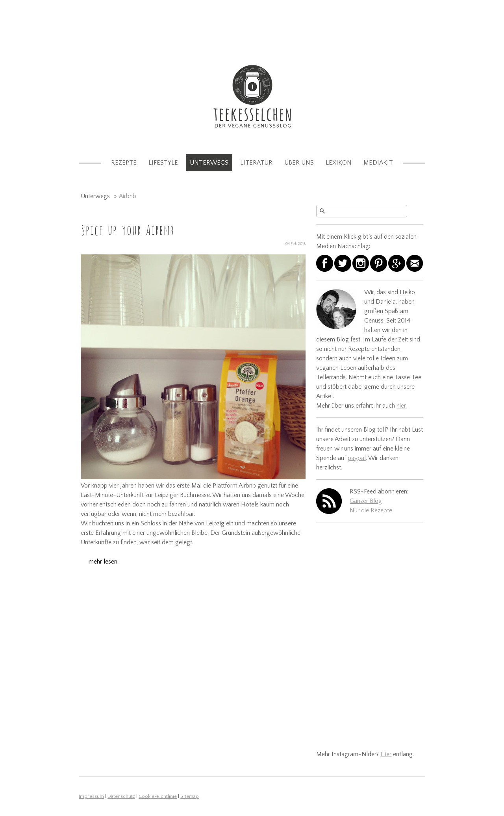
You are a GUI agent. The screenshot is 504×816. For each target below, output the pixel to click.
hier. (402, 406)
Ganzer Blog (366, 501)
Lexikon (339, 163)
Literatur (256, 163)
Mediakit (378, 163)
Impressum (91, 796)
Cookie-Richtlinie (158, 796)
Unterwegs (209, 163)
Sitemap (190, 796)
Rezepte (124, 163)
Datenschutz (121, 796)
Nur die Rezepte (371, 510)
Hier (386, 754)
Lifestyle (163, 163)
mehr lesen (103, 562)
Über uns (299, 163)
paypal (357, 458)
